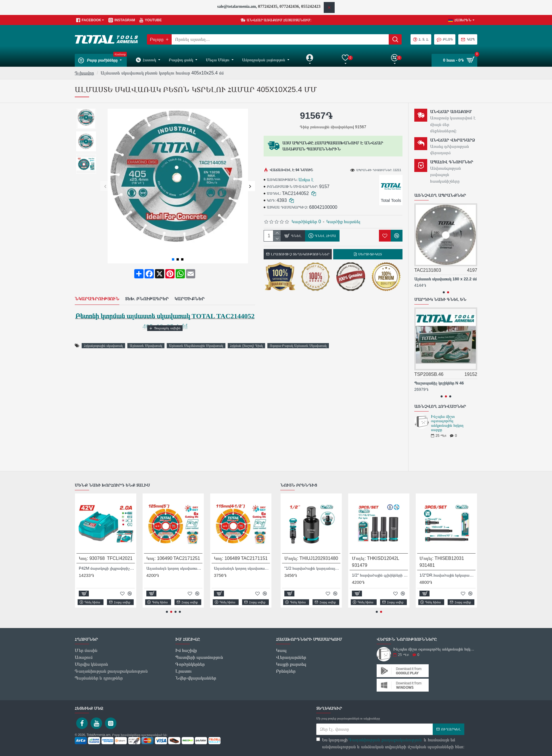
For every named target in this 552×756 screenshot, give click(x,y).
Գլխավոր (84, 73)
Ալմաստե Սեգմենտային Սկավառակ (196, 331)
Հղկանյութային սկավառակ (103, 331)
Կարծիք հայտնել (343, 222)
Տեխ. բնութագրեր (147, 291)
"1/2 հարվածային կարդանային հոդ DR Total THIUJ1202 (312, 568)
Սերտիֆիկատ (370, 254)
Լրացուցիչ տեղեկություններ (300, 254)
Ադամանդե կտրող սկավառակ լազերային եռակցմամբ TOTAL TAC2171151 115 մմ (242, 568)
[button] (105, 186)
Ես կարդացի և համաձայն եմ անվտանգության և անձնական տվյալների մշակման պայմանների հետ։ (390, 743)
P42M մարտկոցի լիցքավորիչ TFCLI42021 (107, 568)
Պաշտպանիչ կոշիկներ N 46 (439, 383)
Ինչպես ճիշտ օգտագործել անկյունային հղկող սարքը (447, 423)
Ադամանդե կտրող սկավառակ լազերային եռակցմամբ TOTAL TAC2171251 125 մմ (174, 568)
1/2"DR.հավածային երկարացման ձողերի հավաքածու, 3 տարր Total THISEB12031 (447, 575)
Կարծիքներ (190, 291)
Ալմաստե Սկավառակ (146, 331)
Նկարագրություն (97, 291)
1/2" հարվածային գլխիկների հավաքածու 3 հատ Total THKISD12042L (380, 575)
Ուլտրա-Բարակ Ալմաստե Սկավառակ (298, 331)
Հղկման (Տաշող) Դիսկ (246, 331)
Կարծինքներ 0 (306, 222)
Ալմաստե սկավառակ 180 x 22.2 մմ (445, 279)
